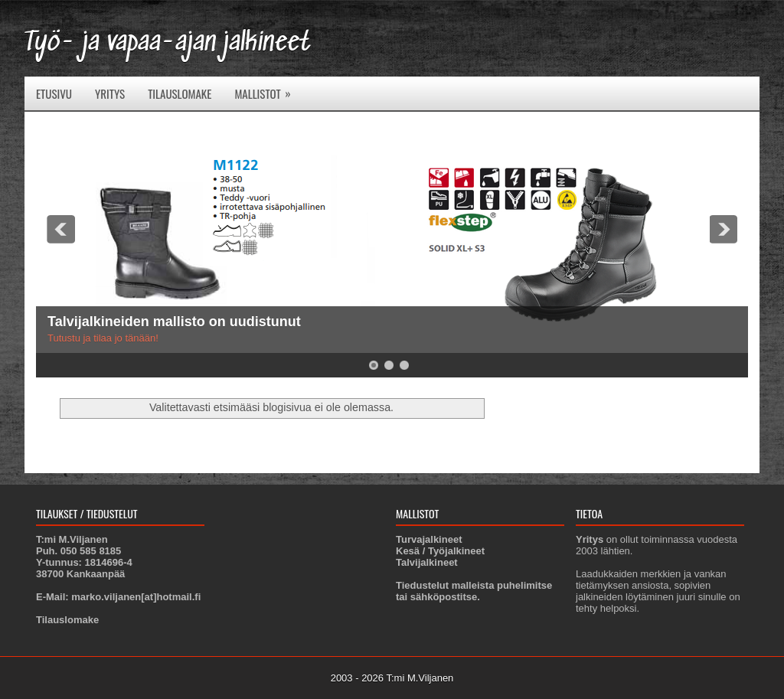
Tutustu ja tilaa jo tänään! (103, 338)
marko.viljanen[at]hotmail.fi (136, 597)
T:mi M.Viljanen (420, 678)
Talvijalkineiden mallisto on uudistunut (174, 322)
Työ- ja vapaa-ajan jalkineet (168, 44)
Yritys (110, 93)
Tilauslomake (180, 93)
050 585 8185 (91, 551)
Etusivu (54, 93)
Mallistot (267, 89)
